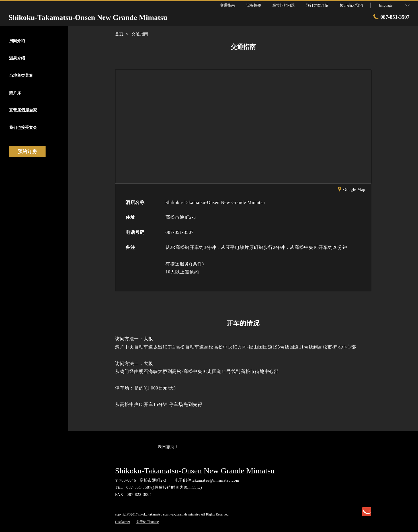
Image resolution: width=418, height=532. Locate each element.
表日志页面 (168, 447)
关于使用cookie (147, 522)
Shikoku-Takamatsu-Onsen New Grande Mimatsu (195, 471)
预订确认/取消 (351, 5)
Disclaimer (123, 522)
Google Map (352, 190)
